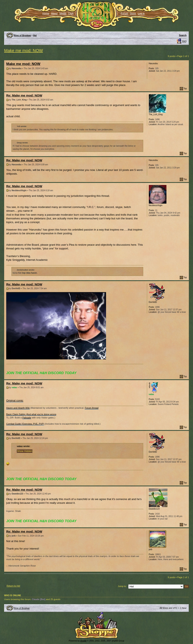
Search (183, 35)
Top (185, 89)
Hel (35, 35)
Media (63, 13)
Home (46, 13)
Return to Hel (13, 586)
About (54, 13)
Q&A (71, 13)
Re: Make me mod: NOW (24, 95)
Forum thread (92, 408)
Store (133, 13)
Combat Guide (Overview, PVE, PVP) (25, 424)
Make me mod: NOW (24, 51)
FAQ (184, 41)
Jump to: (122, 586)
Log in (141, 13)
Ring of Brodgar (22, 35)
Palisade (27, 418)
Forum (124, 13)
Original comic (15, 401)
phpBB (83, 641)
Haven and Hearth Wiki (18, 408)
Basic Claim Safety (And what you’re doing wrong (31, 414)
